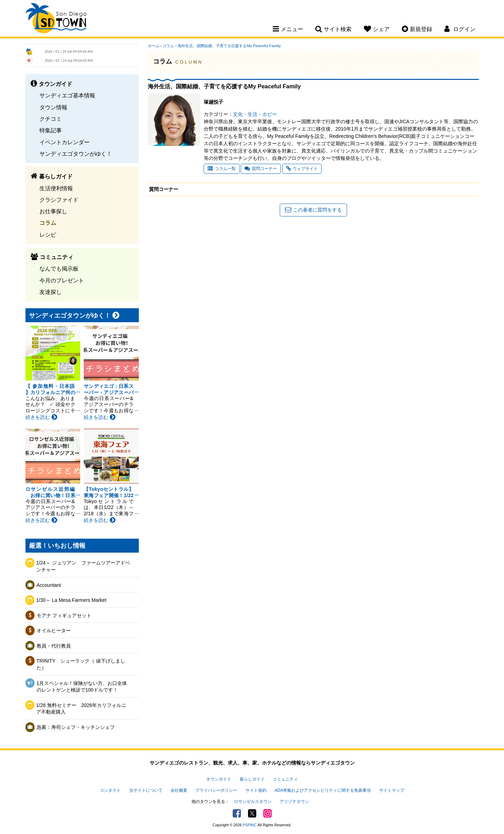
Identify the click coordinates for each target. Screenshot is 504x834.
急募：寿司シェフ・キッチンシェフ (76, 727)
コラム (48, 223)
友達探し (51, 292)
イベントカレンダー (65, 142)
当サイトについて (146, 790)
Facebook (237, 813)
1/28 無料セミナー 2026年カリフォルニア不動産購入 (81, 709)
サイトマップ (392, 790)
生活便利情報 (56, 188)
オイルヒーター (54, 630)
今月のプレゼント (62, 280)
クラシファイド (59, 200)
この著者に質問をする (313, 210)
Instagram (268, 813)
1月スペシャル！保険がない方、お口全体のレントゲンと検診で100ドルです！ (82, 687)
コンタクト (110, 790)
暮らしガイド (252, 779)
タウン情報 (53, 107)
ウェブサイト (302, 169)
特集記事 (51, 130)
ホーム (154, 46)
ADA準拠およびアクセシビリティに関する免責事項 (323, 790)
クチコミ (51, 119)
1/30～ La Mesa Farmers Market (72, 600)
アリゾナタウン (294, 802)
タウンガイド (219, 779)
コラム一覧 (222, 169)
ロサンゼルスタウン (253, 802)
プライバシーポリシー (216, 790)
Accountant (49, 585)
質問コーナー (261, 169)
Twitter (252, 813)
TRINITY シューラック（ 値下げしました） (81, 664)
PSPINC (250, 825)
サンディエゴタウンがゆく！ (76, 154)
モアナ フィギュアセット (64, 615)
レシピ (48, 235)
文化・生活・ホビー (255, 114)
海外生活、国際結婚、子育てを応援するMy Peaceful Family (229, 46)
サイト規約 (256, 790)
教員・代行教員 (54, 646)
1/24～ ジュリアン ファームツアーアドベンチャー (83, 566)
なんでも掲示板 (59, 268)
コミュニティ (285, 779)
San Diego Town (56, 19)
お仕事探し (53, 211)
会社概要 (179, 790)
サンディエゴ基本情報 (67, 95)
